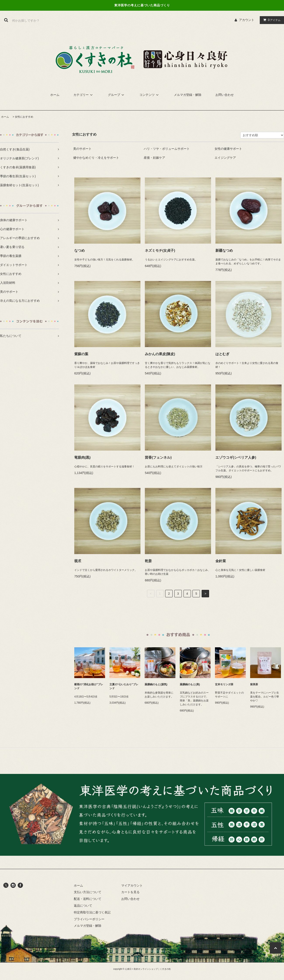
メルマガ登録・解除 (188, 95)
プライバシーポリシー (89, 919)
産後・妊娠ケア (154, 158)
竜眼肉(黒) (82, 457)
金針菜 (221, 561)
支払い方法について (88, 892)
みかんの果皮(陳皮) (160, 354)
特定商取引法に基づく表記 (92, 912)
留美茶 (254, 684)
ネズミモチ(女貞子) (160, 251)
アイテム (271, 20)
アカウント (247, 20)
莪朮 (78, 561)
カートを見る (130, 892)
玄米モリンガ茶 (224, 684)
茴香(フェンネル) (158, 457)
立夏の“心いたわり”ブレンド (124, 686)
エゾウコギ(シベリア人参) (236, 457)
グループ (117, 95)
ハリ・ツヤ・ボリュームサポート (167, 149)
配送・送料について (88, 899)
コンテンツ (150, 95)
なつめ (80, 251)
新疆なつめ (224, 251)
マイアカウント (132, 885)
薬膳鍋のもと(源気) (156, 684)
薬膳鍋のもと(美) (190, 684)
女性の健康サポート (228, 149)
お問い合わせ (225, 95)
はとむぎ (222, 354)
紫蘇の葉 (81, 354)
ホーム (55, 95)
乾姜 (148, 561)
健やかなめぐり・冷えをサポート (96, 158)
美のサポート (82, 149)
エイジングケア (225, 158)
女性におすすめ (24, 117)
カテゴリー (84, 95)
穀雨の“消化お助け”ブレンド (89, 686)
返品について (83, 906)
